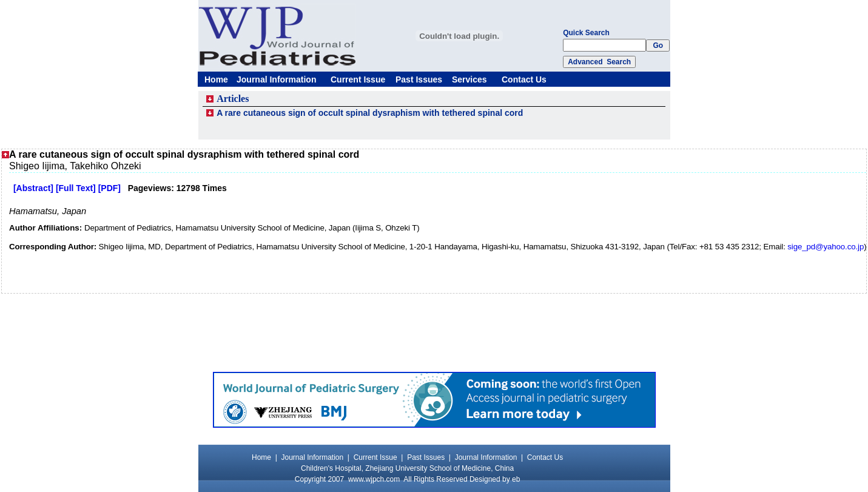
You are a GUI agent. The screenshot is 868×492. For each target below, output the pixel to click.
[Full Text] (76, 188)
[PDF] (109, 188)
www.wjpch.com (374, 479)
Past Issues (419, 79)
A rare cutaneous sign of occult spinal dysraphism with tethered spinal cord (370, 113)
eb (516, 479)
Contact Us (524, 79)
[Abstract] (33, 188)
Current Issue (358, 79)
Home (216, 79)
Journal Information (276, 79)
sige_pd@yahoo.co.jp (826, 247)
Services (469, 79)
